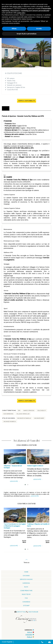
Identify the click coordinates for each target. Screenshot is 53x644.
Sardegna (26, 583)
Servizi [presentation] (14, 108)
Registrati (9, 642)
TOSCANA (30, 635)
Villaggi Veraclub (23, 414)
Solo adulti (42, 411)
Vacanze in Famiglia (24, 418)
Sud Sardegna (8, 414)
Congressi (26, 602)
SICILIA (31, 633)
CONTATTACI (21, 612)
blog (26, 587)
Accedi (4, 642)
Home (26, 572)
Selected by (26, 595)
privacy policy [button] (17, 7)
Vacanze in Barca (10, 422)
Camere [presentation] (21, 108)
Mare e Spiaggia (29, 411)
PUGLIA (30, 637)
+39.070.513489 (33, 612)
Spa (19, 411)
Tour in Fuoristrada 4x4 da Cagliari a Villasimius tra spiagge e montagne (15, 526)
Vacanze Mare (39, 418)
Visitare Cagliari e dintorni (35, 466)
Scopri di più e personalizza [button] (26, 34)
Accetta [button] (39, 29)
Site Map (26, 606)
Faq (26, 598)
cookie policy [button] (21, 13)
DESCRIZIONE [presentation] (6, 108)
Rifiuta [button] (14, 29)
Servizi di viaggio (26, 580)
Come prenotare (26, 591)
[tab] (6, 108)
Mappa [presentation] (29, 108)
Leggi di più (15, 481)
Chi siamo (26, 576)
